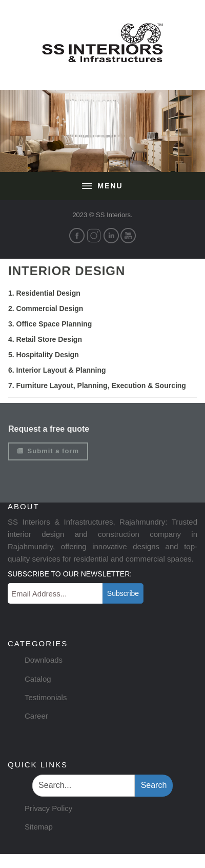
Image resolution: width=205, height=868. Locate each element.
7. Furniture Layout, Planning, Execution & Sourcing (97, 385)
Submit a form (48, 451)
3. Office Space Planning (50, 324)
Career (36, 716)
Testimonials (46, 697)
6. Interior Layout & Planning (57, 370)
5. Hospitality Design (44, 355)
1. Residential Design (44, 293)
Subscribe (123, 593)
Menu (102, 186)
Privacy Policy (48, 808)
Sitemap (39, 827)
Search (154, 785)
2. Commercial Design (46, 308)
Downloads (44, 660)
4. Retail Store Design (45, 339)
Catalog (38, 679)
